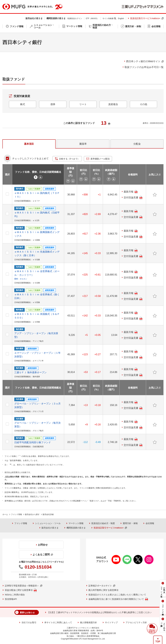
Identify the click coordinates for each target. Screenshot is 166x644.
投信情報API (11, 599)
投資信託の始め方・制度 (103, 523)
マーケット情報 (76, 523)
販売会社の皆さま (50, 528)
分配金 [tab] (137, 144)
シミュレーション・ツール (48, 523)
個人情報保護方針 (88, 622)
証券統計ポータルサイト (102, 586)
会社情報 (150, 523)
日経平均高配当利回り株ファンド (33, 442)
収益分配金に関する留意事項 (21, 590)
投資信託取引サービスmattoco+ (147, 18)
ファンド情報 (16, 514)
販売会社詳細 (48, 514)
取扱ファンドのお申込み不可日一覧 (144, 67)
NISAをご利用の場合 (15, 595)
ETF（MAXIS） (92, 18)
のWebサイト (145, 61)
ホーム (5, 514)
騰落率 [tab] (83, 144)
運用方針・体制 (130, 523)
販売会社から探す (32, 514)
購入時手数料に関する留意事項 (103, 590)
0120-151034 (38, 567)
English (121, 18)
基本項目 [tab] (29, 144)
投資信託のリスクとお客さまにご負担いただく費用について (117, 595)
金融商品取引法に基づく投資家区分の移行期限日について (118, 599)
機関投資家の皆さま (76, 528)
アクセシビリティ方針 (136, 622)
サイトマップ (111, 622)
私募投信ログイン (75, 18)
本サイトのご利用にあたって (58, 622)
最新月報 (131, 192)
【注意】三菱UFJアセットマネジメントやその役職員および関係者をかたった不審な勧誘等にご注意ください (99, 612)
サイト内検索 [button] (108, 18)
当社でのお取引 (29, 622)
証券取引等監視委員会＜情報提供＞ (24, 586)
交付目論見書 (133, 198)
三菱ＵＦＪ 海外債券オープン (30, 372)
